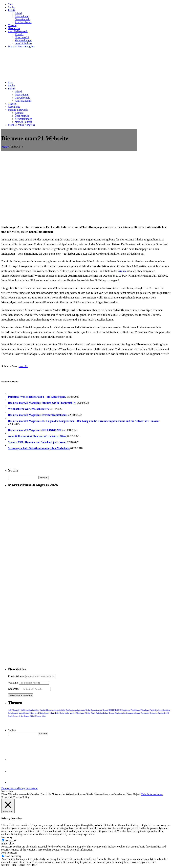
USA (44, 716)
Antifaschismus (23, 22)
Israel (37, 713)
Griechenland (13, 713)
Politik (12, 10)
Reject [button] (137, 794)
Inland (18, 13)
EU (120, 710)
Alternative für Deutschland (22, 710)
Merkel (88, 713)
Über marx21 (22, 37)
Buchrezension (96, 710)
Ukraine (38, 716)
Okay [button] (130, 794)
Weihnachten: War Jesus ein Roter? (29, 409)
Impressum (31, 788)
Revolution (145, 713)
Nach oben (7, 791)
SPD (167, 713)
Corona (105, 710)
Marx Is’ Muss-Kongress (21, 46)
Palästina (99, 713)
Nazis (93, 713)
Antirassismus (80, 710)
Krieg (57, 713)
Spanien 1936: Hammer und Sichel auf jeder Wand (37, 442)
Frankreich (154, 710)
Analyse (36, 710)
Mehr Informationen (152, 794)
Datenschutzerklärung (13, 788)
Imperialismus (24, 713)
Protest (112, 713)
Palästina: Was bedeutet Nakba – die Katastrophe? (37, 397)
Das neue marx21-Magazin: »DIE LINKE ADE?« (36, 430)
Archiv (5, 147)
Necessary (11, 841)
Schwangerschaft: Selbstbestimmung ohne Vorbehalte (39, 448)
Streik (10, 716)
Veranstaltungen (23, 40)
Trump (27, 716)
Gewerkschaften (164, 710)
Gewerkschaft (22, 19)
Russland (161, 713)
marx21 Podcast (23, 43)
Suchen (12, 730)
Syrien (16, 716)
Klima (52, 713)
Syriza (21, 716)
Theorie (12, 25)
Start (11, 4)
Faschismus (126, 710)
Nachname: (14, 689)
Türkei (32, 716)
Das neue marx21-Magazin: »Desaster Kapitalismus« (38, 415)
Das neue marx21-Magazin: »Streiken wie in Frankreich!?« (42, 403)
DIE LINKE (113, 710)
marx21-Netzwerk (18, 31)
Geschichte (14, 28)
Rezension (154, 713)
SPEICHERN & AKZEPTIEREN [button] (19, 865)
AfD (10, 710)
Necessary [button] (7, 837)
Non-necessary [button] (9, 853)
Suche (11, 7)
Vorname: (13, 683)
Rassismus (119, 713)
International (22, 16)
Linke (67, 713)
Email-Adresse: (17, 676)
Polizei (106, 713)
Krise (62, 713)
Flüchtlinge (145, 710)
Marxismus (80, 713)
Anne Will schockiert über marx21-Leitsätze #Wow (37, 436)
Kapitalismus (44, 713)
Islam (32, 713)
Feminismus (135, 710)
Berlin (88, 710)
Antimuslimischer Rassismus (63, 710)
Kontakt (19, 34)
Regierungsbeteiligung (132, 713)
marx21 (23, 366)
